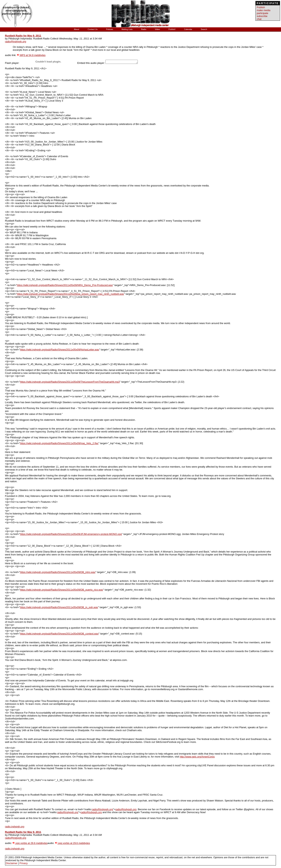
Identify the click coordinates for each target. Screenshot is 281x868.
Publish (261, 7)
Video (158, 29)
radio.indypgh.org (15, 827)
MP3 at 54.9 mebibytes (31, 55)
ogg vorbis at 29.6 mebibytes (30, 843)
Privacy (24, 863)
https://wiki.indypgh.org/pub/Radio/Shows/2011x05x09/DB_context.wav (59, 634)
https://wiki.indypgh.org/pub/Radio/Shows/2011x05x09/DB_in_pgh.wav (59, 607)
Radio (144, 29)
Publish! (172, 29)
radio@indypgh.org (16, 41)
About (77, 29)
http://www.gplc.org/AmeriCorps (197, 757)
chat (259, 19)
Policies (110, 29)
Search (204, 29)
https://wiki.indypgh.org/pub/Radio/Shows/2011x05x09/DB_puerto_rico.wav (61, 590)
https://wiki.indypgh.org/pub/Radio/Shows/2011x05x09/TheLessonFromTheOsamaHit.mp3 (70, 382)
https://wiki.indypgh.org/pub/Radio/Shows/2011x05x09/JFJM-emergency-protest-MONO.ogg (71, 534)
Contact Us (93, 29)
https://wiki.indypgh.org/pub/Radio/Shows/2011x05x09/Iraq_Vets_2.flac (59, 443)
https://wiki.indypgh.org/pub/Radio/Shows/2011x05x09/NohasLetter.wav (60, 350)
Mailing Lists (127, 29)
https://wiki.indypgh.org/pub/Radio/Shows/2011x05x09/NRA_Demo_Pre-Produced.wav (65, 285)
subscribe (262, 16)
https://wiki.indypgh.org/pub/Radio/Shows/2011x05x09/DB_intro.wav (58, 572)
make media (264, 10)
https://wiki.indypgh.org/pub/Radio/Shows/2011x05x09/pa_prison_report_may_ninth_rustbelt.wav (70, 294)
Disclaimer (12, 863)
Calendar (188, 29)
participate (263, 13)
